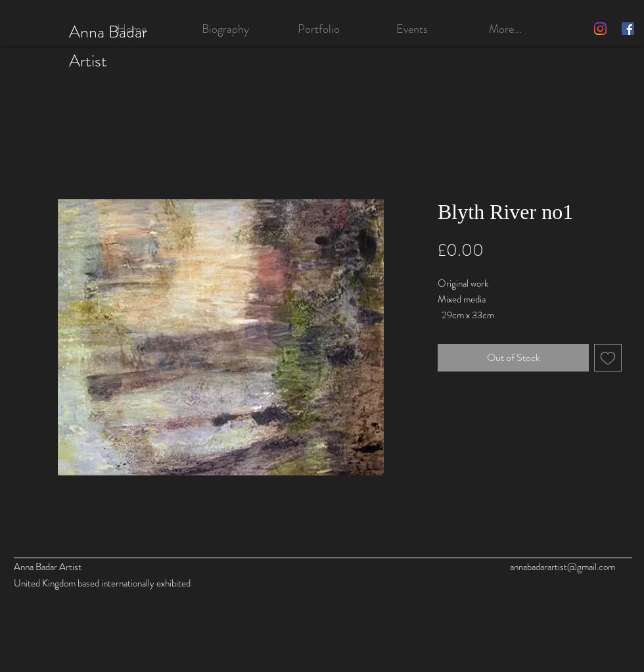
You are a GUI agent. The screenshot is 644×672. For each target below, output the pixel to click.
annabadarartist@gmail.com (563, 567)
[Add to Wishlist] (608, 358)
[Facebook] (628, 29)
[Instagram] (600, 29)
